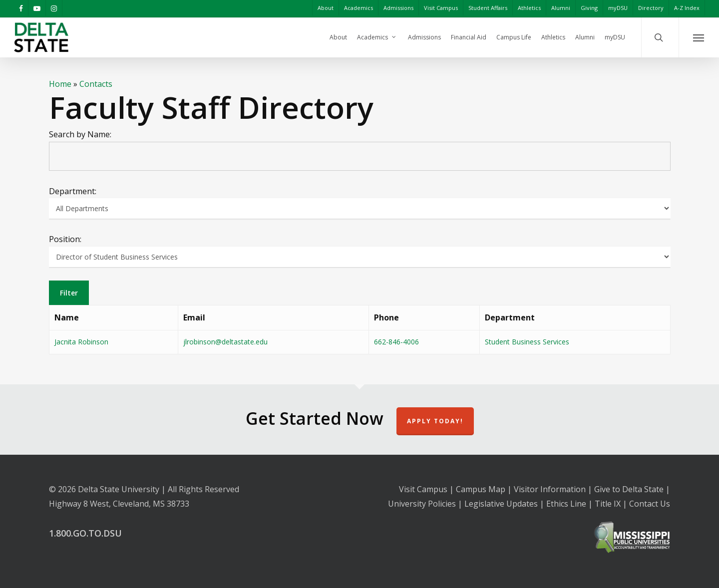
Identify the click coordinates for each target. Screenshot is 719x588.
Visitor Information (550, 489)
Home (60, 84)
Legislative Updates (501, 504)
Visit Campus (423, 489)
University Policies (422, 504)
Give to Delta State (629, 489)
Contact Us (650, 504)
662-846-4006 (396, 342)
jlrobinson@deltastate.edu (225, 342)
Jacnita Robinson (81, 342)
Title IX (608, 504)
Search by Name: (80, 134)
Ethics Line (566, 504)
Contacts (96, 84)
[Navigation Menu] (699, 37)
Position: (65, 239)
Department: (73, 191)
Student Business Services (527, 342)
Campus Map (481, 489)
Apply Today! (435, 421)
